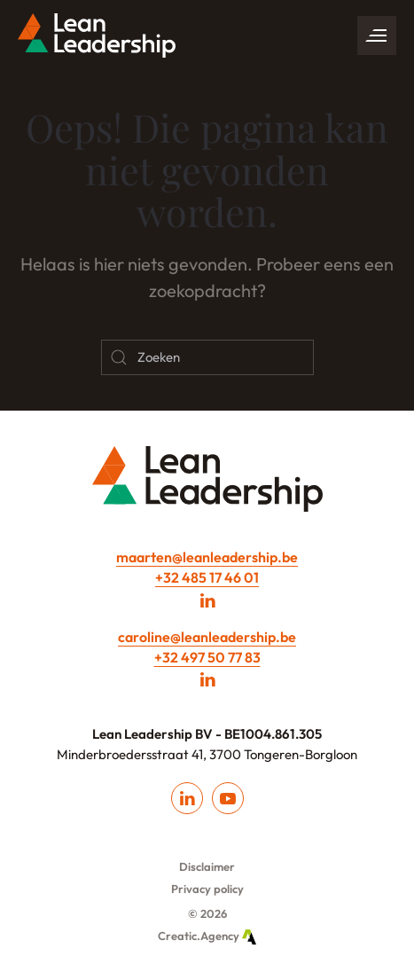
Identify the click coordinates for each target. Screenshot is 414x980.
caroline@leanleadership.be (207, 637)
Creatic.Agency (207, 936)
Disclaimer (207, 866)
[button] (377, 35)
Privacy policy (207, 889)
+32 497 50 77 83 (207, 657)
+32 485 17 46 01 (207, 577)
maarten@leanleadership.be (207, 557)
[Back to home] (97, 35)
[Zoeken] (207, 357)
